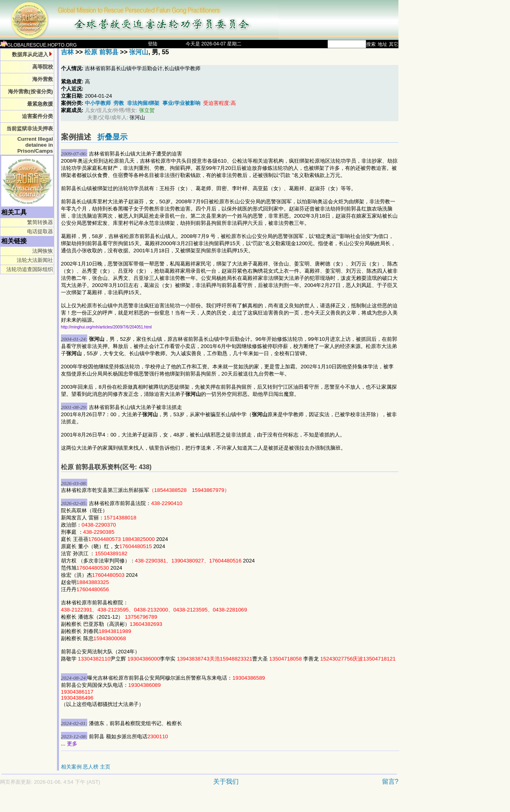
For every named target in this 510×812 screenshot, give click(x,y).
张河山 (139, 52)
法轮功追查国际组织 (30, 269)
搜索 (371, 44)
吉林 (67, 52)
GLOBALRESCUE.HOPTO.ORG (38, 45)
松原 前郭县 (101, 52)
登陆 (153, 44)
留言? (390, 782)
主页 (105, 767)
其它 (394, 44)
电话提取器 (40, 231)
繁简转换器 (40, 222)
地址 (382, 44)
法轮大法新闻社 (35, 260)
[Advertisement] (171, 803)
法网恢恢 (43, 251)
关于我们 (226, 782)
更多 (72, 744)
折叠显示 (112, 137)
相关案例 (71, 767)
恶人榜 (91, 767)
